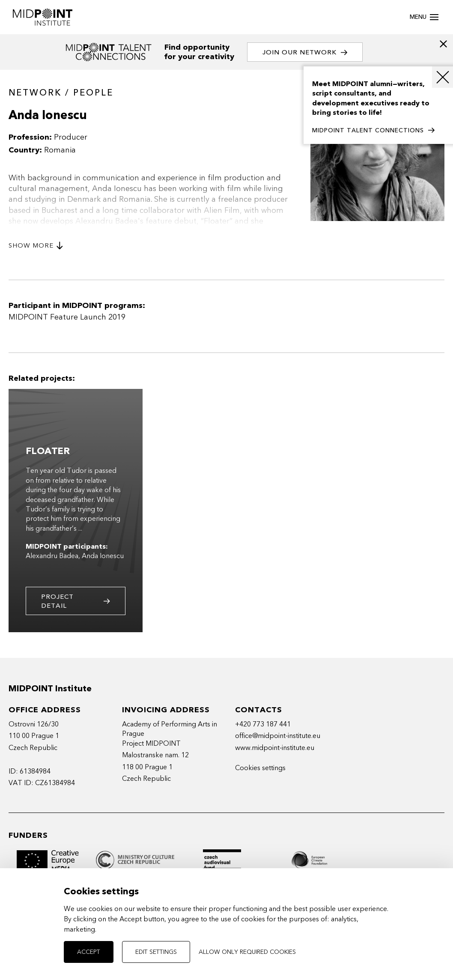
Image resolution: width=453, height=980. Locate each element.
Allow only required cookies (247, 952)
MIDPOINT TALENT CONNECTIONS (373, 131)
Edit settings (156, 952)
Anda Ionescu (103, 556)
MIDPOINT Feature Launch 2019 (67, 317)
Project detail (76, 601)
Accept (89, 952)
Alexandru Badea (52, 556)
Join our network (305, 52)
